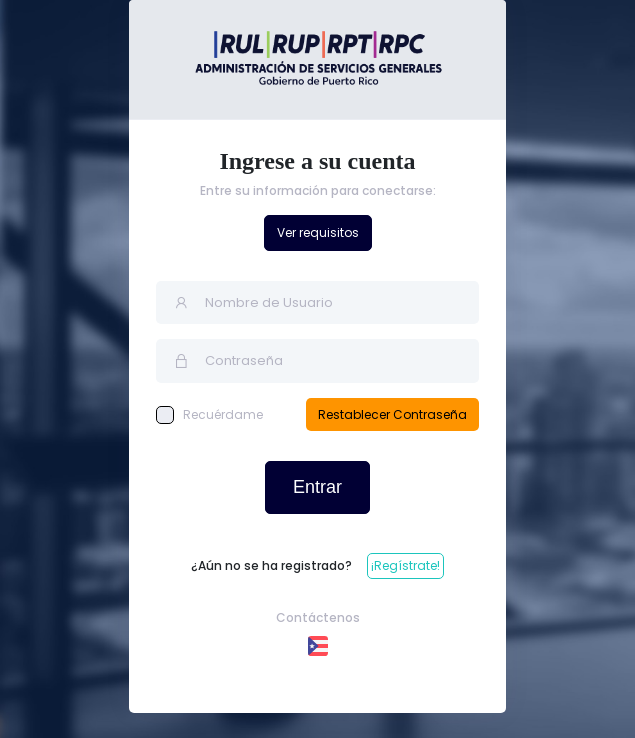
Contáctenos (318, 617)
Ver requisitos (318, 232)
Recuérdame (209, 415)
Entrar (317, 487)
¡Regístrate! (405, 565)
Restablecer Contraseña (392, 414)
